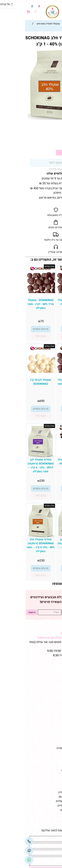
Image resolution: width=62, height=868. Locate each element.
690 (17, 401)
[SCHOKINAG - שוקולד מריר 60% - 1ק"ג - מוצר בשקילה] (16, 292)
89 (47, 401)
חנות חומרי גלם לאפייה (46, 748)
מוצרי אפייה (52, 735)
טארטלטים (53, 717)
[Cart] (4, 10)
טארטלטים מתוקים (48, 770)
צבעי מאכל (53, 744)
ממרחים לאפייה (50, 788)
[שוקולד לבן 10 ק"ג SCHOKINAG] (16, 372)
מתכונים (55, 691)
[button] (46, 336)
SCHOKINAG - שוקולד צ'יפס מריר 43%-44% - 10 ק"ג (46, 464)
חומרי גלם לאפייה (49, 784)
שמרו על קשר (50, 627)
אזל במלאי (55, 50)
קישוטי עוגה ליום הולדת (45, 801)
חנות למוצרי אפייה (48, 761)
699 (47, 321)
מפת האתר (52, 663)
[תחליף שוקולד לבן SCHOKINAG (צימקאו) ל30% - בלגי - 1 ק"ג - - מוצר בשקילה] (46, 536)
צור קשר (54, 682)
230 (17, 481)
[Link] (4, 860)
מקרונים (55, 726)
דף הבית (54, 669)
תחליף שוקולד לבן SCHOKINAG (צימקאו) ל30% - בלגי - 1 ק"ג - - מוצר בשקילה (46, 545)
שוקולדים (54, 722)
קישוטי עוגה (52, 713)
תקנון (56, 678)
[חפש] (52, 10)
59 (54, 144)
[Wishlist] (11, 10)
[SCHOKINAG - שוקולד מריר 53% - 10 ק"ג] (46, 292)
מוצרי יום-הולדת (50, 731)
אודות (56, 673)
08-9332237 (44, 633)
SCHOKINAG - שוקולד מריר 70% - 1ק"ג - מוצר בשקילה (46, 384)
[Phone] (4, 841)
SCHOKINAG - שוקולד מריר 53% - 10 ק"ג (46, 302)
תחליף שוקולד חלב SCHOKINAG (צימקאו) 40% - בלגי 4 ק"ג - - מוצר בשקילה (16, 545)
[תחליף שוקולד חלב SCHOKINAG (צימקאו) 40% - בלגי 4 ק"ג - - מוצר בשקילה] (16, 536)
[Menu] (59, 10)
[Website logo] (28, 12)
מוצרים (54, 702)
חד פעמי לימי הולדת (48, 810)
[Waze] (45, 10)
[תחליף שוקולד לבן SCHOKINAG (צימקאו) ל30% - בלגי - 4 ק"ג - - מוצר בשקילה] (16, 457)
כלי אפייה (54, 739)
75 (17, 321)
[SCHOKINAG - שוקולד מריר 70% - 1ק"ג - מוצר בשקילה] (46, 372)
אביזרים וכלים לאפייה (46, 792)
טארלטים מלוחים (49, 775)
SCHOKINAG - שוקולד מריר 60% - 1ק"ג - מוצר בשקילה (16, 304)
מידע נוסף (53, 686)
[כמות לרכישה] (44, 153)
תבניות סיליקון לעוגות (47, 797)
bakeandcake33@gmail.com (32, 638)
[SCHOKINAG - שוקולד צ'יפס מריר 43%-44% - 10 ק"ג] (46, 454)
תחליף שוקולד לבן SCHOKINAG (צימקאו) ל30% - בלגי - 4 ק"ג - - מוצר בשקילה (16, 466)
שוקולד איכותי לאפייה (46, 806)
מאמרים (54, 755)
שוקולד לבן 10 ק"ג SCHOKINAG (16, 382)
